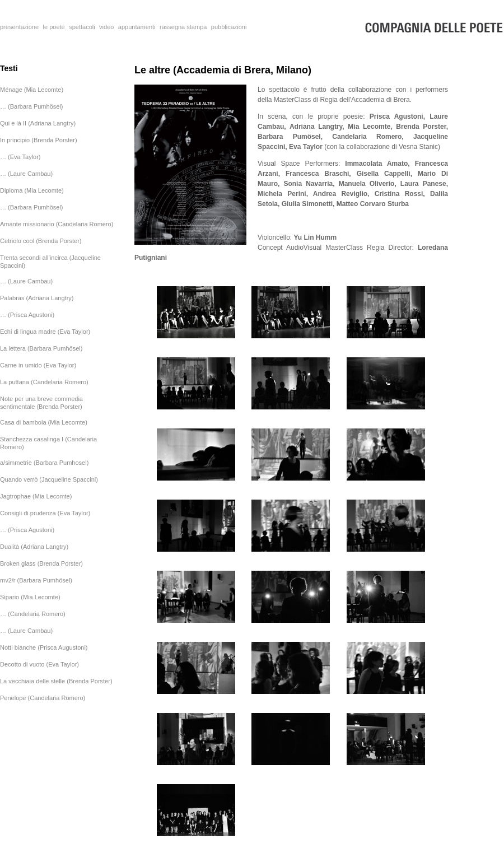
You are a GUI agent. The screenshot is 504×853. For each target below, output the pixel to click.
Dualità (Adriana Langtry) (34, 547)
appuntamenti (137, 27)
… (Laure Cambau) (26, 174)
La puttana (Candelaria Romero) (44, 382)
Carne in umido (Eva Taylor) (38, 365)
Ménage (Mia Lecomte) (32, 90)
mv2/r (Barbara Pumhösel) (36, 580)
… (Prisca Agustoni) (27, 315)
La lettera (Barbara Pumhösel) (41, 348)
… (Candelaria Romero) (33, 614)
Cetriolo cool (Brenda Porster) (41, 241)
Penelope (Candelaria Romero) (43, 698)
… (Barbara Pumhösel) (32, 106)
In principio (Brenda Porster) (39, 140)
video (106, 27)
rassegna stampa (183, 27)
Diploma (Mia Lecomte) (32, 190)
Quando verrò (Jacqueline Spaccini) (49, 479)
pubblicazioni (229, 27)
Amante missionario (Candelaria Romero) (57, 224)
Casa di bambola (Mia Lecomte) (44, 422)
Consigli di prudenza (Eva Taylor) (45, 513)
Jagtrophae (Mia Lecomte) (36, 496)
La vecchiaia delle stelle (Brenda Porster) (56, 681)
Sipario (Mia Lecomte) (30, 597)
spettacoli (82, 27)
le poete (54, 27)
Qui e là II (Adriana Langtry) (38, 123)
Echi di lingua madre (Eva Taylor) (45, 332)
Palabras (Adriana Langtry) (37, 298)
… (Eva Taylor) (20, 157)
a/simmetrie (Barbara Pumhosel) (44, 463)
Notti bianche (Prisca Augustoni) (44, 647)
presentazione (19, 27)
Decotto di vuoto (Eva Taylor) (39, 664)
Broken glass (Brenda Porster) (41, 563)
